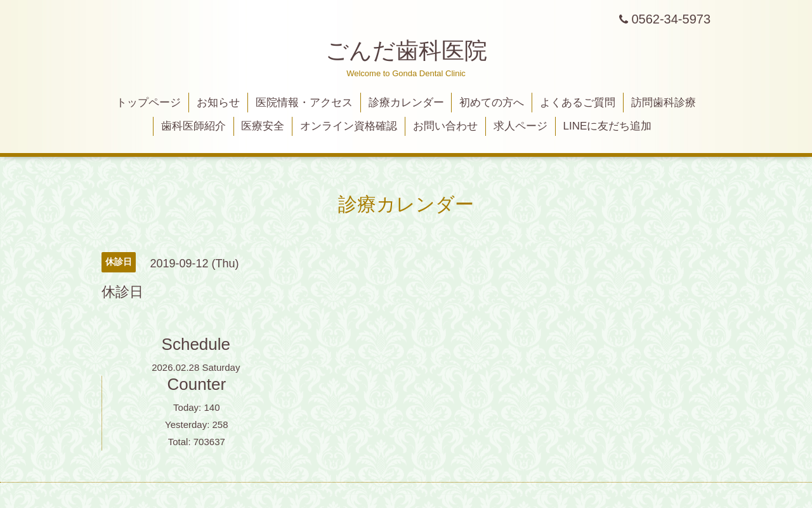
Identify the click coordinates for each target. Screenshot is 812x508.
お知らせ (218, 103)
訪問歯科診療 (664, 103)
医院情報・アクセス (304, 103)
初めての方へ (492, 103)
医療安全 (263, 126)
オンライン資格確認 (349, 126)
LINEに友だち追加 (608, 126)
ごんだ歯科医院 (406, 50)
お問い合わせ (445, 126)
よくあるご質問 (578, 103)
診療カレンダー (406, 103)
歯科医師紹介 (193, 126)
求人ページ (521, 126)
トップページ (148, 103)
